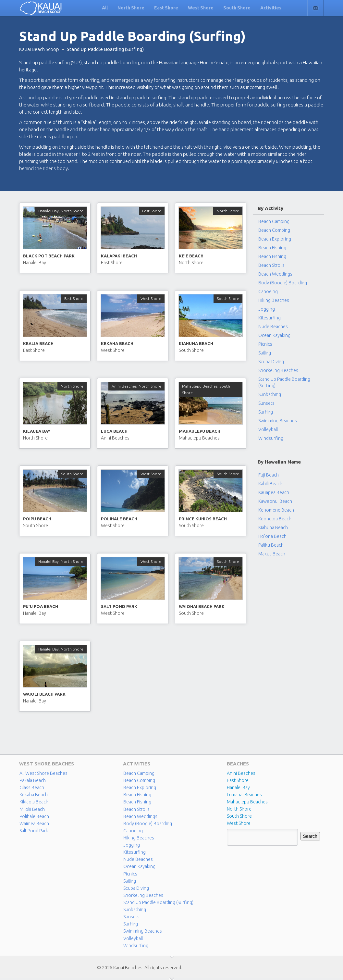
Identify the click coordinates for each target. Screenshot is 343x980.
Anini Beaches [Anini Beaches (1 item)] (241, 773)
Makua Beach (272, 554)
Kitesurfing (269, 318)
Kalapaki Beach (119, 256)
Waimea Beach (34, 823)
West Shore (201, 8)
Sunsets (266, 403)
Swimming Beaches (278, 421)
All (105, 8)
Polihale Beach (119, 519)
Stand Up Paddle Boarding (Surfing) (284, 382)
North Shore (131, 8)
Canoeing (268, 292)
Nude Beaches (273, 327)
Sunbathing (270, 394)
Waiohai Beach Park (202, 606)
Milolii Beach (32, 809)
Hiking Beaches (274, 300)
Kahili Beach (270, 484)
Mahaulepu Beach (200, 431)
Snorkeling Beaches (278, 370)
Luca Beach (114, 431)
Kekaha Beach (117, 343)
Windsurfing (271, 438)
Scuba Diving (271, 362)
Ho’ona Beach (272, 536)
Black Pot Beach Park (49, 256)
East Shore (166, 8)
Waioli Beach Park (44, 694)
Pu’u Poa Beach (41, 606)
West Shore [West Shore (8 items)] (239, 823)
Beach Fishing (272, 248)
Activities (271, 8)
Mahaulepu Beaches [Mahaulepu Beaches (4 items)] (247, 802)
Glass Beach (32, 788)
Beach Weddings (275, 274)
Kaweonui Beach (275, 501)
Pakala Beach (33, 780)
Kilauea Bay (37, 431)
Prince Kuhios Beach (203, 519)
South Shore (237, 8)
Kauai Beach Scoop (39, 49)
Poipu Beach (37, 519)
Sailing (265, 353)
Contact (316, 8)
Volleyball (268, 429)
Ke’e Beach (191, 256)
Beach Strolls (271, 265)
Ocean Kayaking (274, 335)
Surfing (266, 412)
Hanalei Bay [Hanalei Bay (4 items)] (238, 788)
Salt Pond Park (119, 606)
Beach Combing (274, 230)
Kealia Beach (38, 343)
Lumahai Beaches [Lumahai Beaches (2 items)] (244, 795)
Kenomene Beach (276, 510)
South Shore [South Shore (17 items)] (239, 816)
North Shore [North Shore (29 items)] (239, 809)
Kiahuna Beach (196, 343)
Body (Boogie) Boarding (283, 283)
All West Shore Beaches (43, 773)
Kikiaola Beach (34, 802)
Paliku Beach (271, 545)
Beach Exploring (275, 239)
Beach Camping (139, 773)
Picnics (265, 344)
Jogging (267, 309)
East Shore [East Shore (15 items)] (238, 780)
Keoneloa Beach (275, 519)
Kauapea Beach (274, 492)
